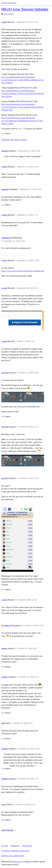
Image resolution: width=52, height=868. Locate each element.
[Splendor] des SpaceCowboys (14, 140)
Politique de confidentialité (13, 856)
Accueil (5, 846)
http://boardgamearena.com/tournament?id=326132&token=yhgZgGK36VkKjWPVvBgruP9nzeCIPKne (23, 93)
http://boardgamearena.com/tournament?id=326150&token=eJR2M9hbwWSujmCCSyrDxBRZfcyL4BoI (22, 121)
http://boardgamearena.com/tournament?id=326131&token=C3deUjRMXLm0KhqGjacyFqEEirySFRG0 (23, 80)
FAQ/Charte (27, 846)
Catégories (15, 846)
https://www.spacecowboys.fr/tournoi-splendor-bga (23, 271)
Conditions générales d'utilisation (15, 851)
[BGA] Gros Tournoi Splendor (25, 9)
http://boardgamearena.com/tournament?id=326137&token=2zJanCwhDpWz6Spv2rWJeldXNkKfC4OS (22, 107)
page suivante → (9, 830)
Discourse (17, 862)
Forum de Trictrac (9, 3)
